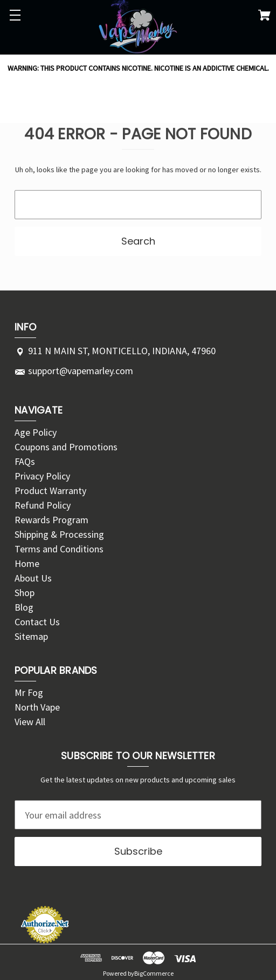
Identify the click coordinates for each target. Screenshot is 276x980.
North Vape (37, 707)
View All (30, 722)
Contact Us (37, 622)
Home (27, 563)
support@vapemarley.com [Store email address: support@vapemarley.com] (81, 371)
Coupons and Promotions (66, 447)
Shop (25, 593)
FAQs (25, 461)
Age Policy (36, 432)
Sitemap (31, 636)
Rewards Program (51, 520)
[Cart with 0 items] (264, 17)
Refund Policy (43, 505)
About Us (33, 578)
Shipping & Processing (59, 534)
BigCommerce (154, 973)
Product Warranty (50, 491)
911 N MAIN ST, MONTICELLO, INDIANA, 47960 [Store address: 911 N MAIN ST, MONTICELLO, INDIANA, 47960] (122, 351)
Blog (24, 607)
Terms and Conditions (59, 549)
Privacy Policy (42, 476)
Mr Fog (29, 692)
